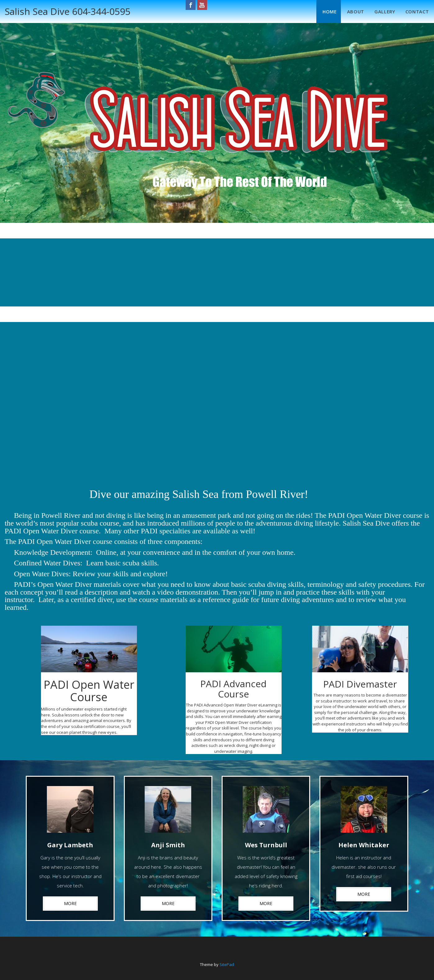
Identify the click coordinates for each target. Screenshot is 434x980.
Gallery (380, 10)
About (348, 10)
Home (320, 10)
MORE (70, 900)
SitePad (227, 961)
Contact (415, 10)
